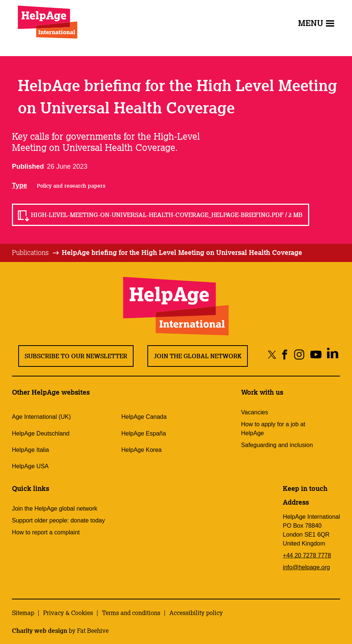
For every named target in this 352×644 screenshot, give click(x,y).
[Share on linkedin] (332, 354)
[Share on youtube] (316, 354)
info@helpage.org (306, 567)
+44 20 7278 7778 (307, 555)
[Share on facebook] (285, 354)
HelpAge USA (30, 466)
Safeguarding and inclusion (277, 445)
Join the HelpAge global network (55, 509)
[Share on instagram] (299, 354)
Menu (316, 23)
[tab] (36, 253)
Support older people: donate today (58, 520)
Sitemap (23, 613)
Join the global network (198, 356)
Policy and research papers (71, 186)
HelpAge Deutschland (41, 433)
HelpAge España (144, 433)
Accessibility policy (196, 613)
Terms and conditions (131, 613)
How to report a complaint (46, 532)
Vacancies (255, 412)
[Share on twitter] (272, 354)
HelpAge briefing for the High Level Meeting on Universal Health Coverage (182, 252)
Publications (30, 252)
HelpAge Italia (31, 450)
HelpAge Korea (142, 450)
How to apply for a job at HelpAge (273, 429)
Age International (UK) (41, 417)
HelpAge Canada (144, 417)
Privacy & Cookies (68, 613)
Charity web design (40, 631)
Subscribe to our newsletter (76, 356)
